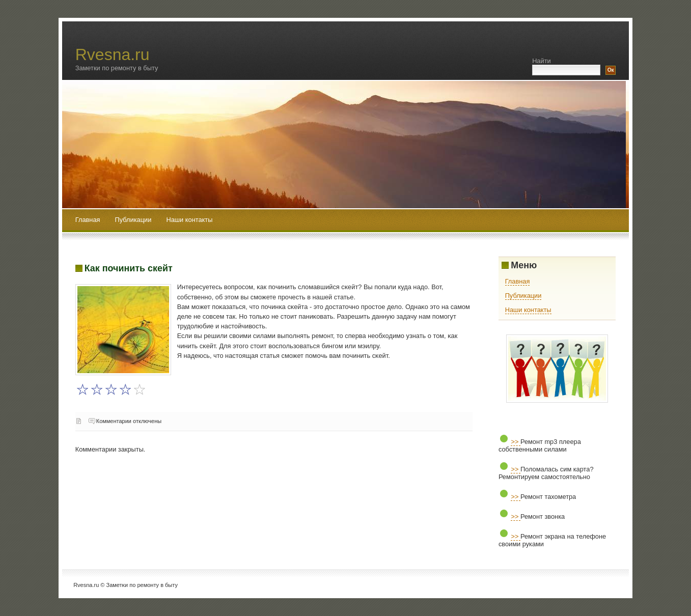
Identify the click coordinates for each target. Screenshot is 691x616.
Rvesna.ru (113, 54)
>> (516, 442)
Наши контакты (189, 220)
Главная (88, 220)
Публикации (134, 220)
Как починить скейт (129, 268)
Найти (542, 61)
